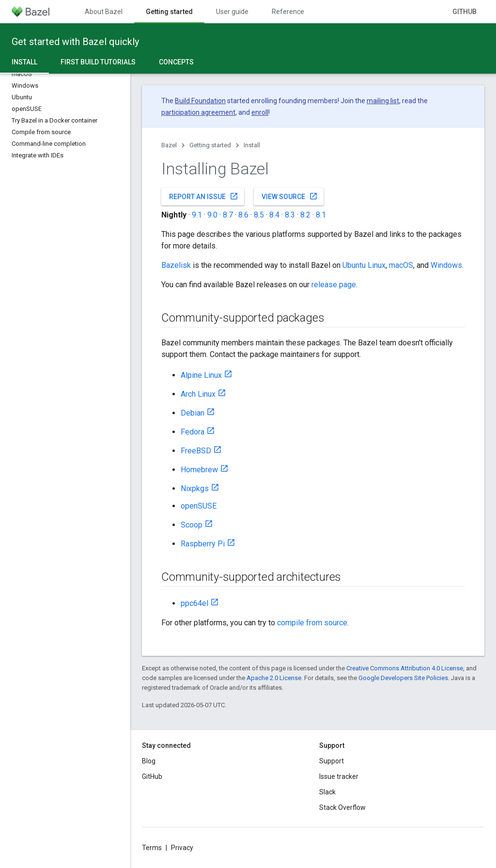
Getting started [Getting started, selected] (169, 12)
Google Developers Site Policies (403, 678)
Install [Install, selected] (24, 62)
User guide (232, 12)
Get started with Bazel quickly (75, 42)
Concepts (176, 62)
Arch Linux (198, 394)
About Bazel (104, 12)
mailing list (383, 101)
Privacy (182, 848)
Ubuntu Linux (364, 265)
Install (252, 145)
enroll (260, 112)
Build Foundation (200, 101)
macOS (401, 265)
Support (332, 761)
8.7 (228, 215)
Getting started (210, 145)
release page (334, 285)
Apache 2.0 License (274, 678)
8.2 (305, 215)
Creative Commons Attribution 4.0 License (405, 668)
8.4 (274, 215)
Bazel (169, 145)
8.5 (259, 215)
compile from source (312, 623)
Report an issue (204, 196)
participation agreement (198, 112)
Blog (149, 761)
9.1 (197, 215)
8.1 (321, 215)
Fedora (193, 432)
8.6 (243, 215)
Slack (327, 792)
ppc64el (194, 603)
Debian (193, 413)
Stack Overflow (342, 807)
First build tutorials (98, 62)
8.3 (290, 215)
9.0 (212, 215)
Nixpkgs (195, 488)
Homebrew (199, 470)
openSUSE (199, 506)
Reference (288, 12)
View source (290, 196)
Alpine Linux (201, 375)
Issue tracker (339, 776)
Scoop (192, 525)
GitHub (465, 12)
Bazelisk (176, 265)
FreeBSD (196, 451)
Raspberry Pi (203, 544)
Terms (152, 848)
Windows (446, 265)
